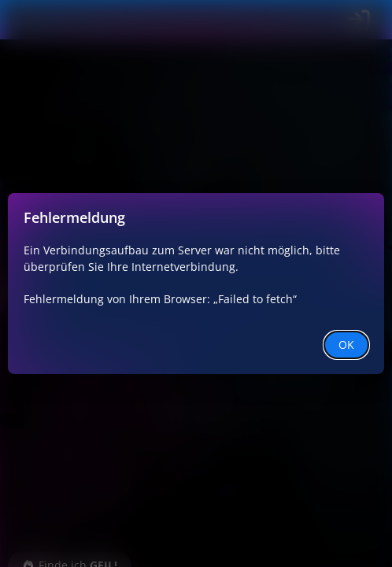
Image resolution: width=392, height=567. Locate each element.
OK (346, 345)
